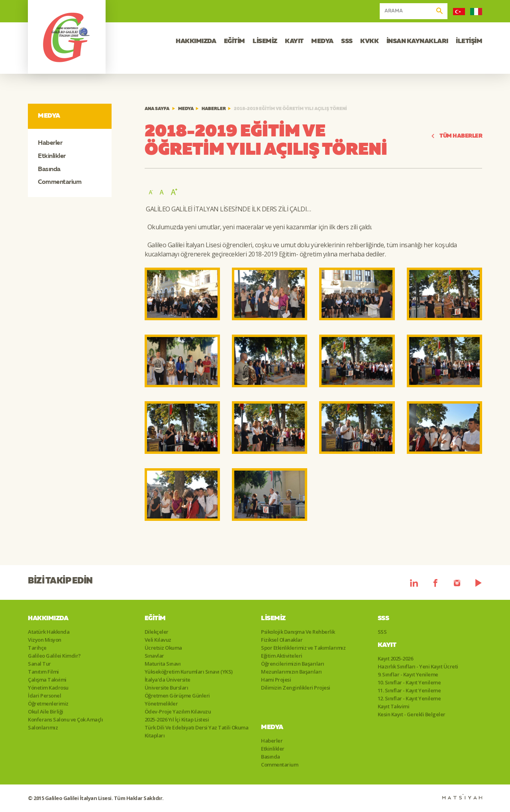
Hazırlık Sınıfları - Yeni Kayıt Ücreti (418, 666)
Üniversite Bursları (167, 688)
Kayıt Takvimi (394, 706)
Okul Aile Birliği (46, 711)
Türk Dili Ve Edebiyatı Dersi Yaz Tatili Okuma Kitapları (197, 731)
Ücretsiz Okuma (163, 648)
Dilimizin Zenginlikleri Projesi (296, 688)
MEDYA (322, 41)
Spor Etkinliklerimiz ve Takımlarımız (303, 648)
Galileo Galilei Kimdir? (54, 656)
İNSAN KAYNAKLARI (417, 41)
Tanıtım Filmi (43, 672)
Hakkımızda (48, 619)
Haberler (50, 143)
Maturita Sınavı (163, 664)
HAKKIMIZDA (196, 41)
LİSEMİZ (265, 41)
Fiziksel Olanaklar (282, 640)
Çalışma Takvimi (47, 680)
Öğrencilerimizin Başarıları (293, 664)
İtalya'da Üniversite (168, 680)
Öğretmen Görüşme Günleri (177, 696)
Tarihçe (37, 648)
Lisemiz (273, 619)
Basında (49, 169)
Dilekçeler (157, 632)
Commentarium (60, 182)
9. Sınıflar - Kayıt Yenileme (408, 674)
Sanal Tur (39, 664)
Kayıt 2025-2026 (395, 658)
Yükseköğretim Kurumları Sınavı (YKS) (189, 672)
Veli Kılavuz (158, 640)
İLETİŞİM (469, 41)
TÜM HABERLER (457, 136)
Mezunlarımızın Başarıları (291, 672)
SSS (347, 41)
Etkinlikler (52, 156)
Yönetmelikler (161, 704)
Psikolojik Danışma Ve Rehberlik (298, 632)
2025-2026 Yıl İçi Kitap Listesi (177, 719)
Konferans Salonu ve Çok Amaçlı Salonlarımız (65, 723)
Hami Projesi (276, 680)
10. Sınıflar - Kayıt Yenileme (409, 682)
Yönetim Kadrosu (48, 688)
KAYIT (294, 41)
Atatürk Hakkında (49, 632)
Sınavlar (154, 656)
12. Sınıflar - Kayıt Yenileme (409, 698)
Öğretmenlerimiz (48, 704)
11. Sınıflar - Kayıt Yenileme (409, 690)
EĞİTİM (234, 41)
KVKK (369, 41)
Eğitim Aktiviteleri (282, 656)
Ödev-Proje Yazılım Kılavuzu (178, 711)
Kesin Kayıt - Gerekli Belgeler (412, 714)
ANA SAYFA (157, 109)
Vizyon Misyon (45, 640)
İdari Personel (44, 696)
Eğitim (155, 619)
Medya (186, 109)
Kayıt (387, 645)
